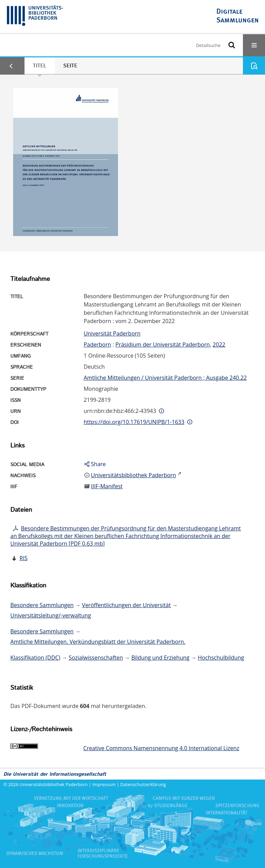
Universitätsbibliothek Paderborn (54, 784)
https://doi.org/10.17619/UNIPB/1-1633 (134, 422)
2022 (219, 345)
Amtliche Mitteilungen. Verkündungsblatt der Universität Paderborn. (98, 642)
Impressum (104, 784)
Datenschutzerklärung (143, 784)
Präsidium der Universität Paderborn (163, 345)
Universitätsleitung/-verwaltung (51, 615)
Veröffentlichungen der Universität (126, 605)
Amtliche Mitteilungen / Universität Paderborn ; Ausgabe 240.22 (165, 378)
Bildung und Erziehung (160, 658)
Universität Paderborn (112, 333)
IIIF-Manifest (107, 486)
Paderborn (97, 345)
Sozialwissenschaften (96, 658)
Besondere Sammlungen (42, 605)
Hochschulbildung (221, 658)
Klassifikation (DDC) (35, 658)
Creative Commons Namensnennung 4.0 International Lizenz (161, 748)
